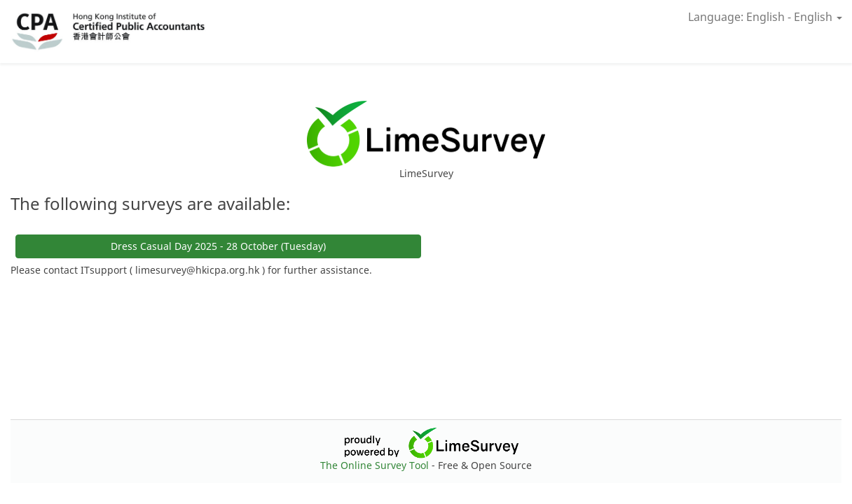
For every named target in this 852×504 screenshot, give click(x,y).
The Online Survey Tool (376, 465)
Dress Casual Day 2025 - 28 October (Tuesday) (218, 246)
